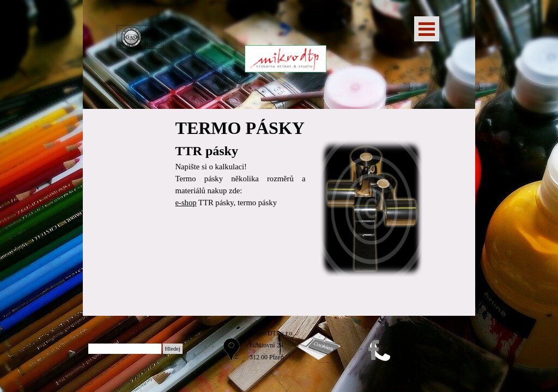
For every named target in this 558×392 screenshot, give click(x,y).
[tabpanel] (241, 162)
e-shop (186, 203)
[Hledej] (125, 349)
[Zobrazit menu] (427, 29)
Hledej (173, 349)
